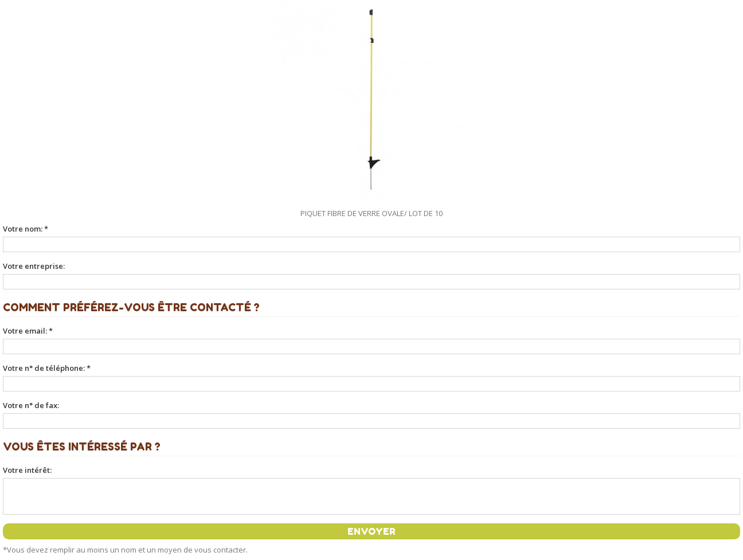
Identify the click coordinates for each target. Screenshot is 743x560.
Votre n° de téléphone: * (47, 368)
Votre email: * (28, 331)
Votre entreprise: (34, 266)
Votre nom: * (26, 229)
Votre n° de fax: (31, 405)
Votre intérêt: (27, 470)
